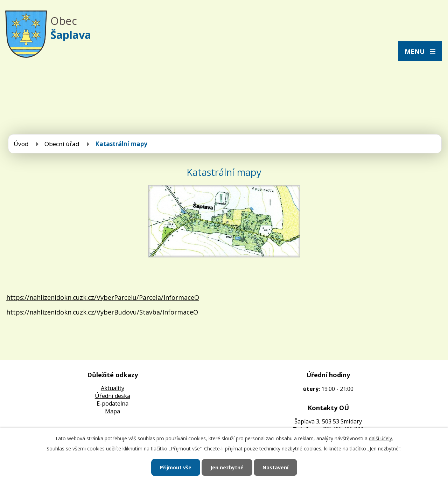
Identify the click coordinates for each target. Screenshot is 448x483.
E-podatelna (113, 403)
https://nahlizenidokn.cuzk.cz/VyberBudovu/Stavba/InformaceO (102, 312)
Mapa (113, 411)
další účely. (381, 438)
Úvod (21, 144)
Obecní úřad (62, 144)
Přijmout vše (176, 467)
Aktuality (113, 388)
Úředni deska (113, 396)
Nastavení (275, 467)
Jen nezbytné (227, 467)
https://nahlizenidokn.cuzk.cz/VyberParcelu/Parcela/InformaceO (103, 297)
